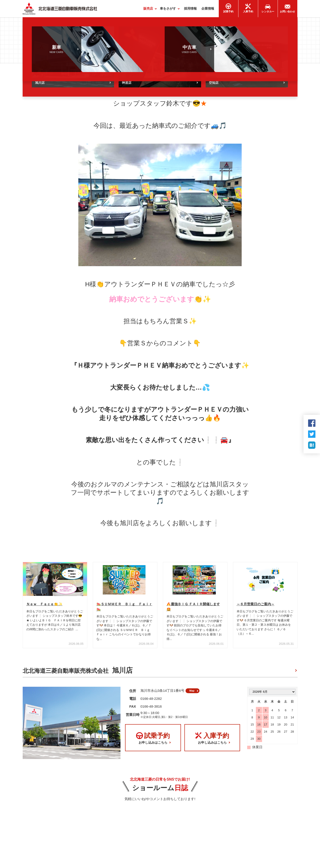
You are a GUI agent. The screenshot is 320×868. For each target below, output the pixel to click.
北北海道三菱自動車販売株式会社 (78, 672)
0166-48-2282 (151, 702)
